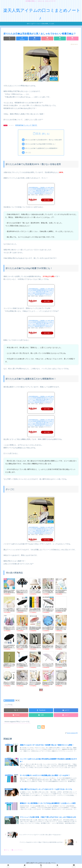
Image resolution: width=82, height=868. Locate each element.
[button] (72, 38)
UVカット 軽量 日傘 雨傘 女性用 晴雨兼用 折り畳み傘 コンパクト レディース (35, 610)
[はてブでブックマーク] (35, 38)
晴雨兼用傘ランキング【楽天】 (26, 125)
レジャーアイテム (9, 700)
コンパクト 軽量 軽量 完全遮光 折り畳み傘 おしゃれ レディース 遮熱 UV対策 (48, 628)
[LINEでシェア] (60, 38)
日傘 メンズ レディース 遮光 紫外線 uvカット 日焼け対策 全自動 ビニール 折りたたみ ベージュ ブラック (61, 647)
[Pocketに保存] (47, 38)
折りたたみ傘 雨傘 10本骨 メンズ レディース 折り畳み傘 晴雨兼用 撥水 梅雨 (61, 610)
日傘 (18, 700)
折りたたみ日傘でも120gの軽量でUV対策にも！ (41, 144)
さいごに (28, 152)
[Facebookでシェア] (22, 38)
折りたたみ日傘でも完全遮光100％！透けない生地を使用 (44, 140)
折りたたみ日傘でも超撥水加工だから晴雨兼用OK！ (42, 148)
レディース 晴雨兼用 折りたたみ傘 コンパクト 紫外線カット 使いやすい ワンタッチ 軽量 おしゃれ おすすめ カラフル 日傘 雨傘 (22, 629)
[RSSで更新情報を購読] (43, 727)
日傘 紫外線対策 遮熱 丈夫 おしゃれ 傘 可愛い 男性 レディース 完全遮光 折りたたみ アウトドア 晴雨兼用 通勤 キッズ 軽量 (48, 593)
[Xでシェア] (10, 38)
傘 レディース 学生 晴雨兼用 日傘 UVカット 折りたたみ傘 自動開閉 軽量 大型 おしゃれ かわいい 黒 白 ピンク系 (35, 648)
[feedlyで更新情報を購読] (39, 727)
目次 (38, 134)
